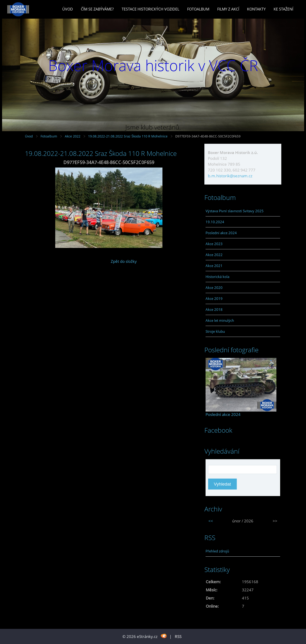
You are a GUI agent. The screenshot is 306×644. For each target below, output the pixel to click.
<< (211, 521)
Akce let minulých (220, 320)
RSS (178, 636)
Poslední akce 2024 (221, 233)
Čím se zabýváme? (97, 9)
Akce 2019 (214, 298)
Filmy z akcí (228, 9)
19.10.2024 (215, 222)
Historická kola (217, 277)
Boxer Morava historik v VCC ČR (153, 65)
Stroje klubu (215, 331)
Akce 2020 (214, 288)
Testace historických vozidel (150, 9)
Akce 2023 (214, 244)
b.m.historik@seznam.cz (230, 176)
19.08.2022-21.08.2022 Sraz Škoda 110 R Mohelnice (128, 136)
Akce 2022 (73, 136)
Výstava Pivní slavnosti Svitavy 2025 (235, 211)
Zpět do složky (124, 261)
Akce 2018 (214, 309)
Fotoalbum (198, 9)
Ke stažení (283, 9)
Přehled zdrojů (217, 551)
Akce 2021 (214, 266)
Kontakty (256, 9)
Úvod (68, 9)
